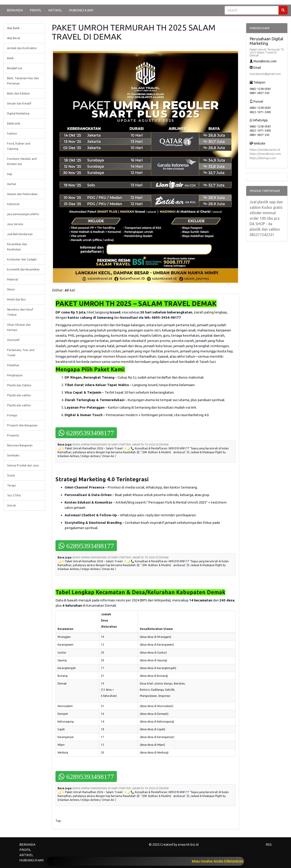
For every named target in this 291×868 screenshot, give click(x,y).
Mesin (11, 289)
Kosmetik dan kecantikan (23, 269)
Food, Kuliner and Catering (19, 146)
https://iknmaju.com (263, 158)
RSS (269, 844)
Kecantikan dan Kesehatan (17, 247)
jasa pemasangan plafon (23, 214)
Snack (11, 475)
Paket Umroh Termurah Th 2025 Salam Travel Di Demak (267, 52)
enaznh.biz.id (188, 844)
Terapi (11, 485)
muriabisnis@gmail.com (265, 74)
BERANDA (15, 10)
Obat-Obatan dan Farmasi (19, 327)
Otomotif (13, 340)
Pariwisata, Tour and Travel (21, 353)
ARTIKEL (55, 10)
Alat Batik (13, 28)
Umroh (11, 505)
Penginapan (15, 375)
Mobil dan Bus (16, 299)
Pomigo (12, 415)
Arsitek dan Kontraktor (22, 48)
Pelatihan (13, 365)
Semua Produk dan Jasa (23, 465)
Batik (10, 58)
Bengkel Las (15, 68)
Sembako (13, 455)
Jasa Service (15, 224)
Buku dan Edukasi (18, 93)
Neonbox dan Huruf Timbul (20, 312)
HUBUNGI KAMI (81, 10)
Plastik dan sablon (19, 395)
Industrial (13, 204)
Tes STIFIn (14, 495)
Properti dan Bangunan (22, 425)
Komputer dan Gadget (22, 259)
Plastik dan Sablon (19, 385)
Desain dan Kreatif (19, 103)
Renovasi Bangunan (20, 445)
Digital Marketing (18, 113)
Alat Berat (14, 38)
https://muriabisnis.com (265, 154)
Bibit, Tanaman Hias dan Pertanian (23, 81)
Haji (10, 174)
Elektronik (14, 123)
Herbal (11, 184)
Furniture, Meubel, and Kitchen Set (22, 161)
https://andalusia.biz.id (265, 150)
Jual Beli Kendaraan (20, 234)
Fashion (12, 133)
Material (13, 279)
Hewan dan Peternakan (22, 194)
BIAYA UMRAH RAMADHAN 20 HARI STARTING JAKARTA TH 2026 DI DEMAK (121, 444)
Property (13, 435)
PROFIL (36, 10)
